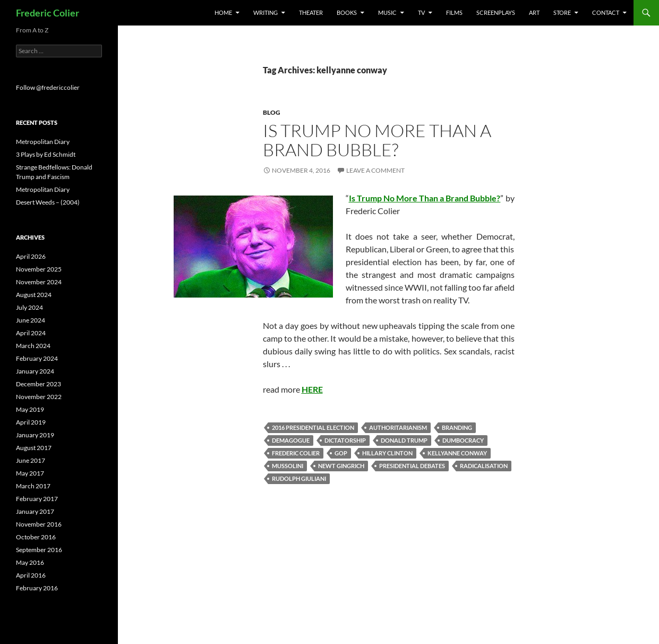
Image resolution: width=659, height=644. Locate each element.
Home (223, 12)
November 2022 (39, 397)
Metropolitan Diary (43, 142)
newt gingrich (341, 466)
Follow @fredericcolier (48, 87)
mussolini (288, 466)
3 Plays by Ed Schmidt (46, 154)
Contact (606, 12)
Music (387, 12)
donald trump (404, 440)
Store (562, 12)
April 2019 (31, 422)
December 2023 (38, 384)
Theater (311, 12)
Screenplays (496, 12)
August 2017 (34, 448)
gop (341, 453)
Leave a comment (375, 170)
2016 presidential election (313, 427)
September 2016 (39, 550)
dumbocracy (463, 440)
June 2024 (31, 320)
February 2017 (37, 499)
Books (347, 12)
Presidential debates (412, 466)
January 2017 (35, 511)
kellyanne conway (457, 453)
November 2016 (39, 524)
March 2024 (33, 346)
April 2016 (31, 575)
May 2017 (30, 473)
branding (457, 427)
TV (421, 12)
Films (454, 12)
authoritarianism (398, 427)
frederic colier (296, 453)
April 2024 (31, 333)
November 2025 (39, 269)
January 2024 (35, 371)
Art (534, 12)
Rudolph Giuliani (299, 478)
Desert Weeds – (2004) (48, 202)
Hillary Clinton (387, 453)
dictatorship (345, 440)
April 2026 (31, 256)
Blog (272, 112)
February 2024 (37, 358)
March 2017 (33, 486)
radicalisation (484, 466)
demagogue (291, 440)
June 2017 (31, 460)
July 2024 (29, 307)
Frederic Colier (48, 13)
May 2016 (30, 562)
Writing (266, 12)
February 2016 (37, 588)
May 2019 (30, 409)
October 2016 (36, 537)
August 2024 (34, 295)
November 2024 (39, 282)
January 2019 (35, 435)
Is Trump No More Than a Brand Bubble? (377, 140)
